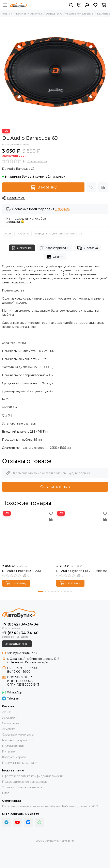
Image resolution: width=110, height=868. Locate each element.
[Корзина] (104, 5)
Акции (8, 234)
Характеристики (55, 248)
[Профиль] (87, 5)
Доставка (88, 248)
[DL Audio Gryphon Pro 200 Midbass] (82, 536)
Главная (7, 14)
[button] (41, 591)
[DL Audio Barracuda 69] (55, 72)
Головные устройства (18, 740)
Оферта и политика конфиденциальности (33, 776)
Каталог (21, 14)
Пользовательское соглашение (25, 782)
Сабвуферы (10, 723)
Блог (5, 793)
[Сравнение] (103, 187)
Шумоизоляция (13, 746)
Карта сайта (67, 841)
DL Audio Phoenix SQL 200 (21, 571)
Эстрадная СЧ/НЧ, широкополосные (70, 14)
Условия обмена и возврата (22, 787)
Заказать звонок (17, 644)
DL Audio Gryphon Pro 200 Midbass (82, 571)
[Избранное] (95, 5)
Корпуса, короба (14, 757)
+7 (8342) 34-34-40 (20, 633)
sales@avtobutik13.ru (22, 653)
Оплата (55, 257)
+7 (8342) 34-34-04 (20, 624)
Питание (8, 751)
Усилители (10, 718)
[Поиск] (71, 5)
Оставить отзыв (55, 487)
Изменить (62, 209)
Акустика (36, 14)
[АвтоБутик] (18, 5)
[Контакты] (79, 5)
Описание (22, 248)
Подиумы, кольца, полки (20, 763)
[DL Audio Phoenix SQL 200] (28, 536)
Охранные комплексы (18, 735)
